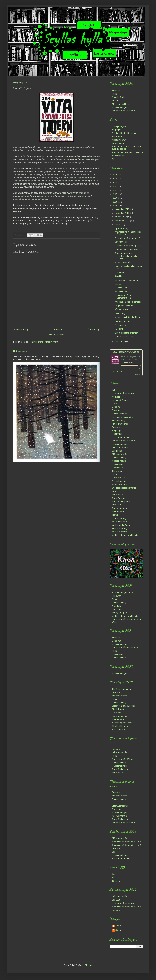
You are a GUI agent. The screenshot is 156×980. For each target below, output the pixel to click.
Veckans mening (120, 528)
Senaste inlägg (21, 330)
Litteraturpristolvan (120, 448)
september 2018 (123, 221)
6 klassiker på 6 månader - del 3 (126, 842)
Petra (123, 356)
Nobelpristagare (119, 126)
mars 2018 (120, 342)
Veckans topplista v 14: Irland (127, 317)
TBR (114, 491)
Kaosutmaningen (120, 107)
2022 (115, 190)
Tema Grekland (119, 498)
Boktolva (116, 407)
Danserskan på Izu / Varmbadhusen (123, 297)
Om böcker (117, 471)
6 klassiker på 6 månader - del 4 (126, 845)
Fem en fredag (119, 421)
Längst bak (117, 451)
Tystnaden (119, 272)
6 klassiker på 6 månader (123, 393)
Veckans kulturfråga (121, 525)
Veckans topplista (120, 532)
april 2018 (120, 229)
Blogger (88, 965)
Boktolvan (117, 609)
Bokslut (115, 404)
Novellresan (117, 464)
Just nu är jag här (122, 321)
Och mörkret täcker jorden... (127, 333)
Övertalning (120, 313)
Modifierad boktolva (121, 104)
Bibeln (115, 159)
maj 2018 (120, 225)
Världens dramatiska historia (125, 535)
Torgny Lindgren (119, 508)
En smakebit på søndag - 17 (127, 238)
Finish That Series (120, 424)
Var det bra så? (121, 292)
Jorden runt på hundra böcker (125, 648)
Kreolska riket (121, 288)
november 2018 (122, 213)
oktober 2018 (121, 217)
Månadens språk (119, 454)
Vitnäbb (118, 284)
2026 (115, 175)
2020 (115, 198)
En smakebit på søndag (123, 417)
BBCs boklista (118, 137)
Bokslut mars (20, 351)
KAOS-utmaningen (121, 716)
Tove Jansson (118, 512)
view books (137, 374)
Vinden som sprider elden (126, 280)
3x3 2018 (116, 900)
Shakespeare (118, 156)
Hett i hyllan (117, 434)
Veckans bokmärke (123, 262)
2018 (115, 206)
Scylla (118, 926)
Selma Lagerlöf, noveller (123, 723)
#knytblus (119, 276)
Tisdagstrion (118, 505)
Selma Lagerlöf (119, 481)
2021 (115, 194)
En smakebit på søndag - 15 (127, 246)
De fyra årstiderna (120, 414)
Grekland (116, 881)
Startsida (58, 330)
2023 (115, 186)
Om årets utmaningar (122, 689)
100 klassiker (118, 143)
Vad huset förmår (120, 522)
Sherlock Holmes (120, 485)
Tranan (115, 101)
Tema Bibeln (118, 495)
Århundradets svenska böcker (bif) (127, 152)
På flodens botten (122, 310)
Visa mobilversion (57, 335)
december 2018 (122, 209)
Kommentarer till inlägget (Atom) (44, 342)
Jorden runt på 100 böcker (124, 111)
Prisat (115, 94)
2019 (115, 202)
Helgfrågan (117, 431)
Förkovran (117, 91)
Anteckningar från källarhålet (127, 302)
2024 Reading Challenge (126, 352)
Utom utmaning (119, 518)
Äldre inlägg (93, 330)
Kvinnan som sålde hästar (126, 250)
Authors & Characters (122, 400)
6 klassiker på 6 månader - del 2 (126, 907)
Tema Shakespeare (121, 502)
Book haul (117, 410)
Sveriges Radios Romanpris (125, 133)
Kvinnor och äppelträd (124, 337)
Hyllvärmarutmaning (121, 437)
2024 (115, 183)
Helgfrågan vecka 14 (124, 306)
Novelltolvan (118, 468)
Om (114, 874)
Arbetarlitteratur (119, 140)
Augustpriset (118, 130)
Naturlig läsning (119, 97)
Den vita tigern (121, 242)
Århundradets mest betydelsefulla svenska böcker (126, 256)
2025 (115, 179)
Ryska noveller (119, 478)
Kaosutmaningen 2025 (122, 593)
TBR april (119, 329)
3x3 (114, 390)
